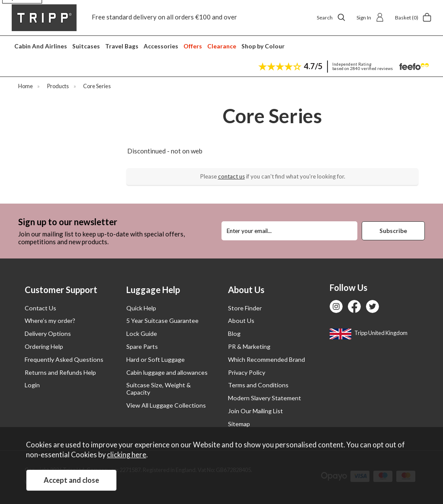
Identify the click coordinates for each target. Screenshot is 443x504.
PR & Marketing (249, 346)
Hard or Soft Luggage (156, 359)
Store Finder (245, 308)
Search (331, 17)
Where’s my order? (50, 321)
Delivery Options (48, 333)
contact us (231, 176)
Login (32, 385)
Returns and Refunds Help (60, 372)
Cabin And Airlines (41, 46)
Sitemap (239, 424)
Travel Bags (122, 46)
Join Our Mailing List (255, 411)
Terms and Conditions (258, 385)
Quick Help (141, 308)
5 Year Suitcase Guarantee (162, 321)
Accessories (161, 46)
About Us (241, 321)
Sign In (370, 17)
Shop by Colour (263, 46)
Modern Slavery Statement (265, 398)
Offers (193, 46)
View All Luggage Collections (166, 405)
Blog (234, 333)
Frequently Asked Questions (64, 359)
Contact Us (40, 308)
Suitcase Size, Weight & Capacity (159, 389)
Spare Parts (142, 346)
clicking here (127, 455)
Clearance (222, 46)
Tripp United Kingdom (369, 333)
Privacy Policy (247, 372)
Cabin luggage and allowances (167, 372)
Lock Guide (142, 333)
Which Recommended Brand (266, 359)
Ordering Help (44, 346)
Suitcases (86, 46)
